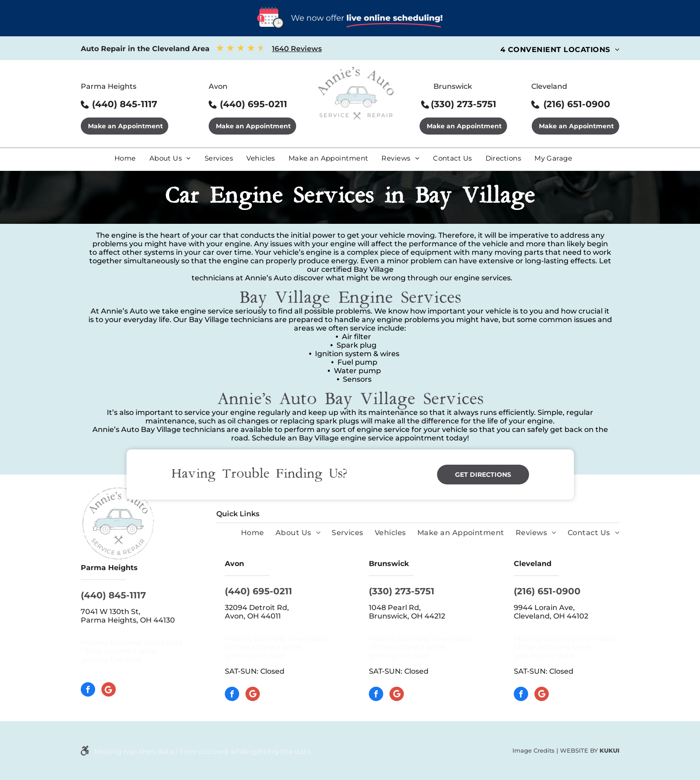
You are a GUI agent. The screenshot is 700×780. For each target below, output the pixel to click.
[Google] (109, 691)
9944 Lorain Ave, (545, 608)
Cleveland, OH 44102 (551, 616)
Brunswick (453, 86)
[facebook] (88, 691)
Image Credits (534, 750)
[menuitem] (560, 50)
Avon (218, 86)
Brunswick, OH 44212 (407, 616)
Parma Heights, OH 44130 (128, 620)
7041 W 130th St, (111, 612)
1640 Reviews (297, 49)
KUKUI (609, 750)
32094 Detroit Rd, (258, 608)
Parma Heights (109, 86)
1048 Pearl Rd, (396, 608)
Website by (579, 750)
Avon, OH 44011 (253, 616)
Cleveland (549, 86)
